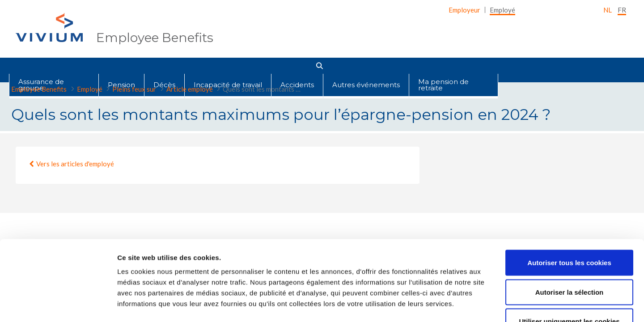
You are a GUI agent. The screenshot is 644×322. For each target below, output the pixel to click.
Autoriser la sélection (570, 223)
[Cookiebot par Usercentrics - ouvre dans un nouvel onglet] (58, 305)
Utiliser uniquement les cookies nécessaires (569, 258)
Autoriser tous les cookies (569, 194)
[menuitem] (464, 10)
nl (608, 10)
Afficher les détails (493, 304)
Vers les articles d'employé (75, 164)
